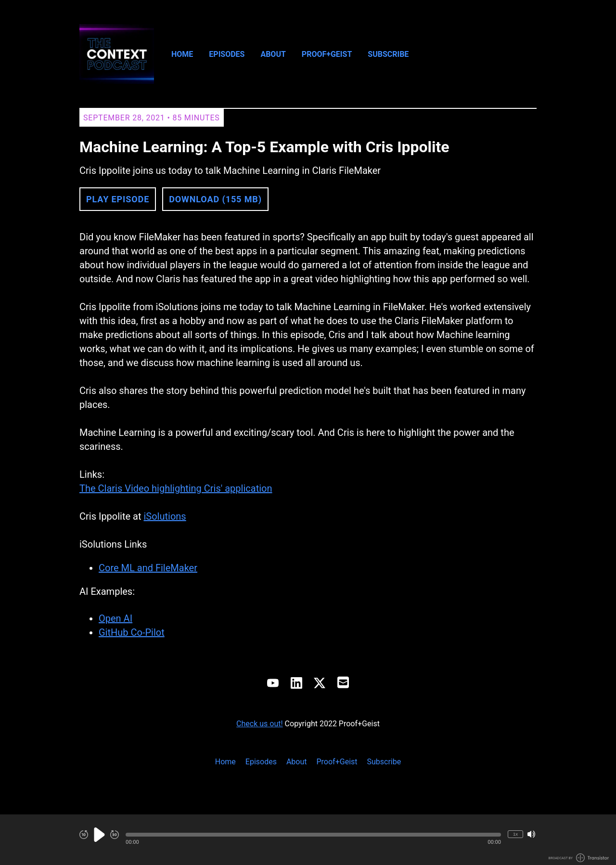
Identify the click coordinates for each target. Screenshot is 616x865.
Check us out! (260, 724)
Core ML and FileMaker (148, 568)
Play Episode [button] (118, 199)
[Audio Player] (308, 840)
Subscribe (388, 54)
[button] (313, 835)
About (273, 54)
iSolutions (165, 516)
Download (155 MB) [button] (215, 199)
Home (182, 54)
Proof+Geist (327, 54)
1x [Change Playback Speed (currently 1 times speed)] (515, 834)
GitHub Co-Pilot (132, 632)
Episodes (227, 54)
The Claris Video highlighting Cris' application (176, 488)
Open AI (115, 618)
